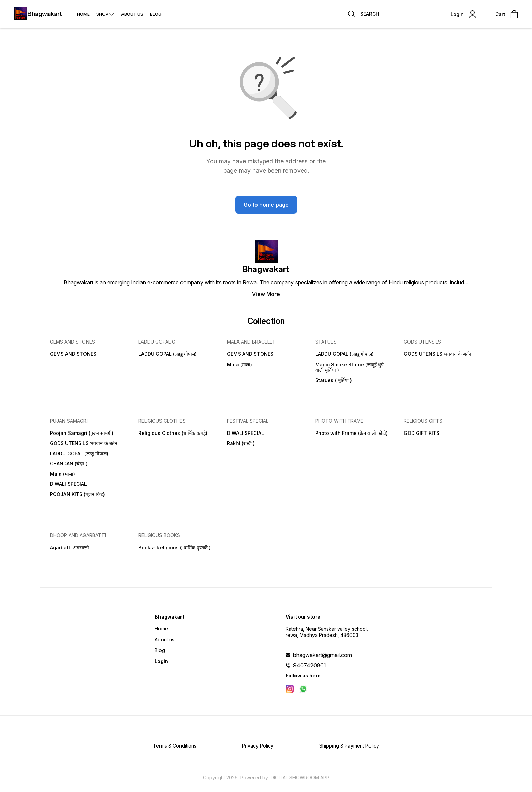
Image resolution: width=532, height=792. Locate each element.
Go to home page (266, 205)
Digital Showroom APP (300, 778)
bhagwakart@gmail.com (322, 655)
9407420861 (310, 665)
